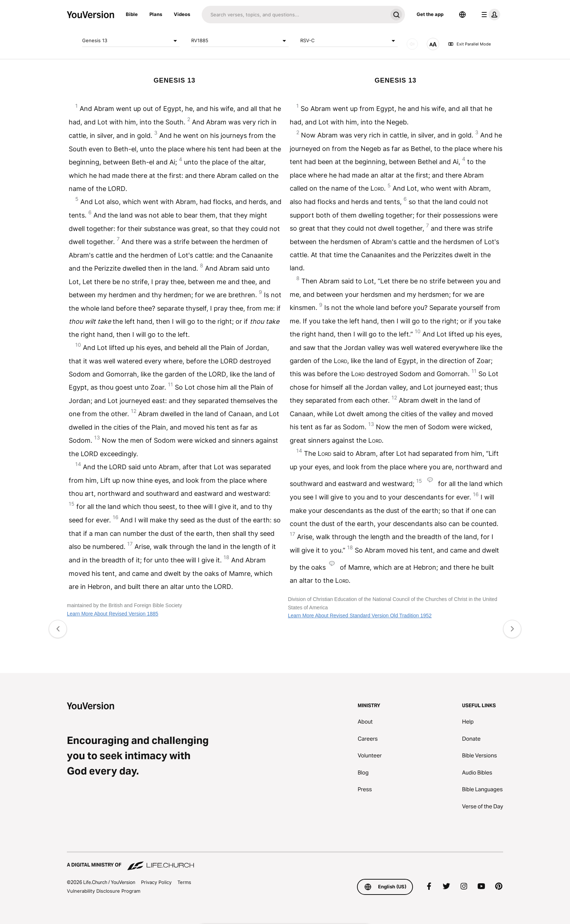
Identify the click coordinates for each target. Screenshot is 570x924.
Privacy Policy (156, 882)
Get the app (430, 14)
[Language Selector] (462, 15)
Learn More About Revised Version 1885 (113, 614)
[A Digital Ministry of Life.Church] (285, 861)
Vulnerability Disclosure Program (104, 891)
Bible (132, 14)
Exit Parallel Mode (469, 44)
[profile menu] (489, 15)
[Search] (295, 15)
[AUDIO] (412, 44)
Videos (182, 14)
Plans (156, 14)
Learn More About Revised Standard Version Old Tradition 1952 (360, 616)
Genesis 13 (131, 41)
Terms (184, 882)
